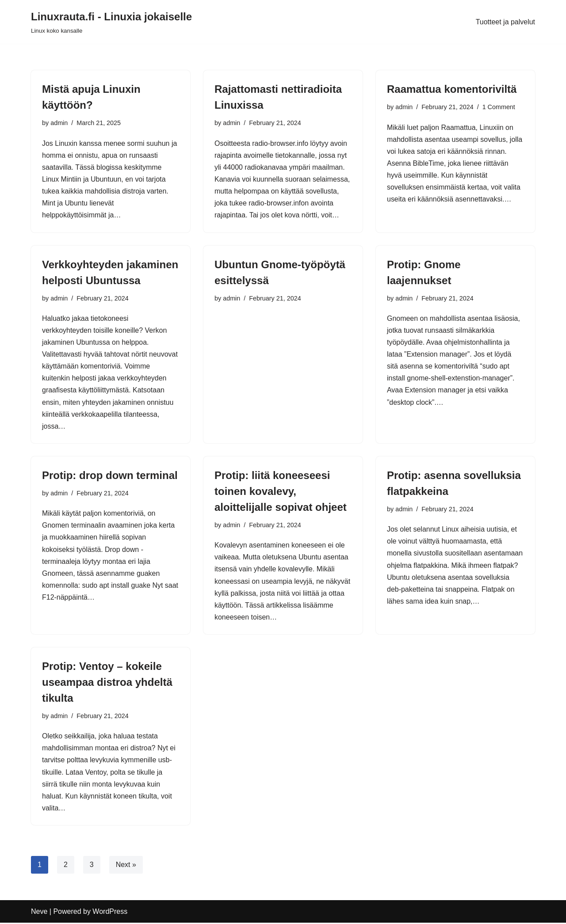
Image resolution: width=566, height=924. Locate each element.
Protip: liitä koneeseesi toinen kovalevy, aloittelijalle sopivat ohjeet (281, 492)
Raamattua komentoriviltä (452, 89)
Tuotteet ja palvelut (505, 22)
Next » (126, 866)
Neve (39, 913)
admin (59, 123)
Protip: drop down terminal (110, 476)
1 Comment (499, 107)
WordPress (110, 913)
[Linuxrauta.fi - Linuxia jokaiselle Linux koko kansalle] (111, 22)
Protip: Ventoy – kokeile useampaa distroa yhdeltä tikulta (107, 683)
